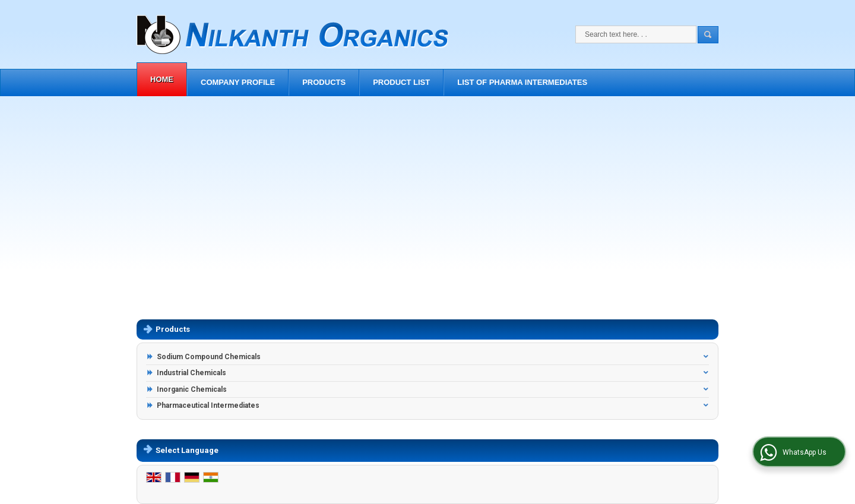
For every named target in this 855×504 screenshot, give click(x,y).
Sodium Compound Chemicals (209, 357)
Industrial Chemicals (191, 373)
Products (324, 82)
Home (162, 79)
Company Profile (238, 82)
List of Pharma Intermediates (522, 82)
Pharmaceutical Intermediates (208, 405)
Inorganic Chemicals (192, 389)
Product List (401, 82)
